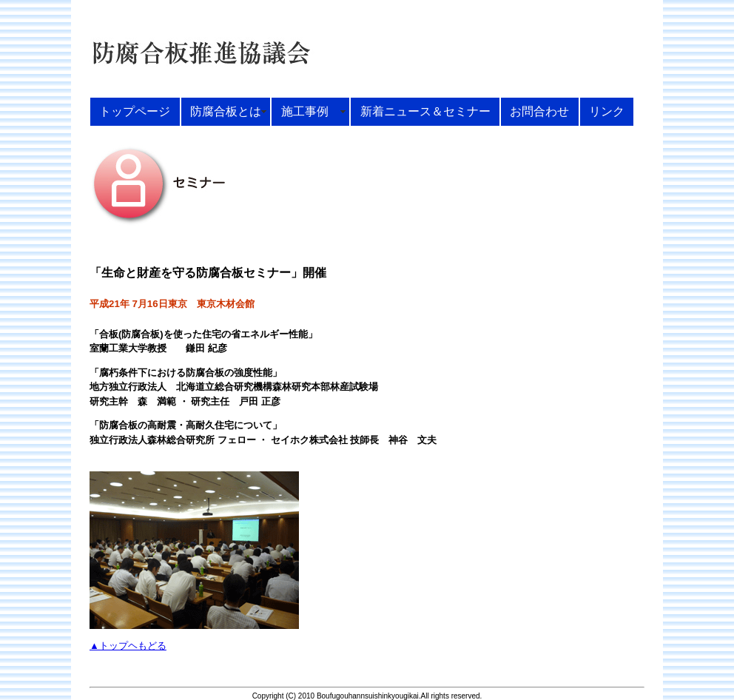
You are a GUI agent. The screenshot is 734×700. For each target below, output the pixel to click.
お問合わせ (539, 111)
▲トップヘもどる (128, 646)
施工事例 (311, 111)
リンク (607, 111)
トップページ (135, 111)
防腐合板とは (226, 111)
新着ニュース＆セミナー (425, 111)
